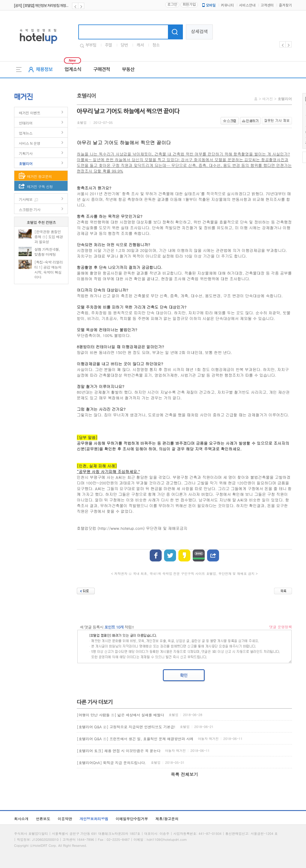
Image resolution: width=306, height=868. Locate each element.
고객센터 (267, 6)
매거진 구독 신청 (40, 186)
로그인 (172, 5)
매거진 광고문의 (39, 176)
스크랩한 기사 (30, 209)
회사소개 (21, 819)
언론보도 (43, 819)
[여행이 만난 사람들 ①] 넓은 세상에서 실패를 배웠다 (120, 715)
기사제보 (26, 199)
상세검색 (199, 32)
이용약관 (65, 819)
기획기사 (26, 153)
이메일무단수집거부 (132, 819)
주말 (108, 45)
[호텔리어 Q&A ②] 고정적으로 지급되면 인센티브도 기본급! (126, 727)
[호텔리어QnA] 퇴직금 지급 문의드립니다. (111, 762)
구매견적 (102, 70)
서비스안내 (247, 6)
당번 (124, 45)
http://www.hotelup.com (121, 528)
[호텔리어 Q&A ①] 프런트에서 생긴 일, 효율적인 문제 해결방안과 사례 (135, 739)
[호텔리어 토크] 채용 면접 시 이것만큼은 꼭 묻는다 (119, 751)
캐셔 (140, 45)
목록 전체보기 (184, 774)
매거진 (267, 99)
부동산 (128, 70)
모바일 (209, 5)
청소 (156, 45)
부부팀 (91, 45)
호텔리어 (26, 163)
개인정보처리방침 (94, 819)
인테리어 (26, 123)
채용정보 (44, 70)
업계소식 (73, 70)
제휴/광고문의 (167, 819)
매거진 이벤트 (30, 113)
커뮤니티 (227, 6)
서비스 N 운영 (30, 143)
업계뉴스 (26, 133)
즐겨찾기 (285, 6)
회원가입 (189, 5)
